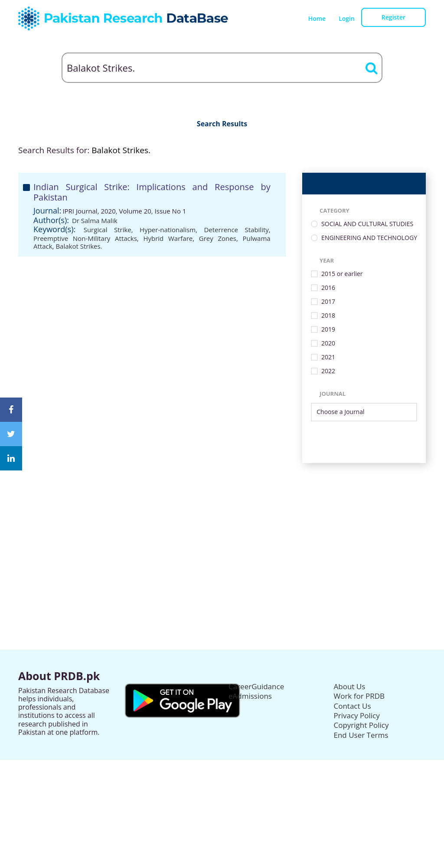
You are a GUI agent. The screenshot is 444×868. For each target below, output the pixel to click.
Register (393, 17)
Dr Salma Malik (95, 220)
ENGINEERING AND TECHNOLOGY (369, 238)
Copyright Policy (361, 725)
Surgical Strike (108, 230)
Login (347, 18)
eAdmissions (250, 696)
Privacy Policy (357, 715)
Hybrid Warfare (168, 238)
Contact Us (353, 706)
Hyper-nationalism (168, 230)
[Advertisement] (222, 524)
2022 (328, 371)
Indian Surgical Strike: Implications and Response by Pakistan (152, 192)
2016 (328, 288)
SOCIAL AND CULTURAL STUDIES (367, 224)
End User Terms (361, 735)
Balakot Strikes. (79, 246)
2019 (328, 330)
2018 (328, 316)
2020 (328, 344)
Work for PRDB (359, 696)
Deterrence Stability (236, 230)
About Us (350, 686)
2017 (328, 302)
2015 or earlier (342, 274)
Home (317, 18)
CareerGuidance (256, 686)
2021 (328, 357)
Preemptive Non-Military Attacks (85, 238)
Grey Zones (218, 238)
